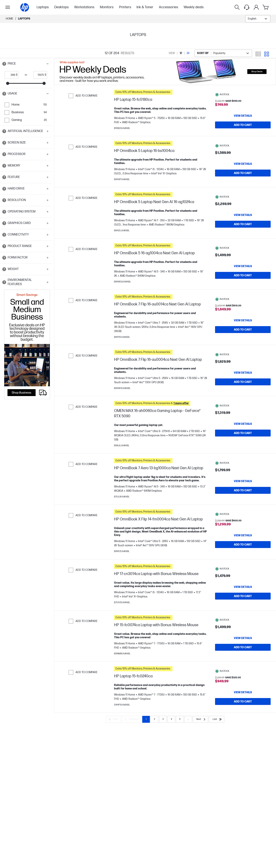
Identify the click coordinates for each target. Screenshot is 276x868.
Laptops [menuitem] (43, 7)
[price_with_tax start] (10, 75)
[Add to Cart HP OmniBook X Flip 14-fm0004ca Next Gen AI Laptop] (243, 556)
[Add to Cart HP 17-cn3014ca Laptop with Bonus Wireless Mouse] (243, 608)
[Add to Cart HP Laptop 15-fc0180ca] (243, 125)
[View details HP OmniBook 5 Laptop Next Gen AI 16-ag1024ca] (243, 219)
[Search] (237, 7)
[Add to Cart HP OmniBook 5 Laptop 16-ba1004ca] (243, 175)
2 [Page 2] (154, 736)
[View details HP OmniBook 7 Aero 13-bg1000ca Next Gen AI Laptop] (243, 491)
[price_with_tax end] (39, 75)
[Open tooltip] (4, 64)
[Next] (200, 737)
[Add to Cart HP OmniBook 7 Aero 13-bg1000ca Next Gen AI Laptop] (243, 500)
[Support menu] (247, 7)
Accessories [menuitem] (168, 7)
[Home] (25, 7)
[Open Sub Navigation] (8, 7)
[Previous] (132, 737)
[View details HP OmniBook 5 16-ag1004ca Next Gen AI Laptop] (243, 272)
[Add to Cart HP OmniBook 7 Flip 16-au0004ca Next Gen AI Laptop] (243, 390)
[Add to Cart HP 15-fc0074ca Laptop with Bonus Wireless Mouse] (243, 661)
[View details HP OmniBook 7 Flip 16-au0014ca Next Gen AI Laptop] (243, 328)
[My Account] (256, 7)
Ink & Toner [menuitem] (145, 7)
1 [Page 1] (146, 736)
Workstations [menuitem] (84, 7)
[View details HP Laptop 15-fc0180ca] (243, 116)
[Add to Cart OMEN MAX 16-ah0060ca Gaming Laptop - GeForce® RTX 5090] (243, 443)
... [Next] (188, 736)
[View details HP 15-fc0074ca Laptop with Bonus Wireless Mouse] (243, 651)
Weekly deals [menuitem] (194, 7)
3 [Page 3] (163, 736)
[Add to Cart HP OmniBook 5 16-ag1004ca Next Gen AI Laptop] (243, 281)
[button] (26, 64)
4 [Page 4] (171, 736)
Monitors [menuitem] (107, 7)
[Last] (217, 737)
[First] (113, 737)
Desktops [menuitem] (61, 7)
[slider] (8, 83)
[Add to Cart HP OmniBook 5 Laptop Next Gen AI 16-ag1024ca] (243, 228)
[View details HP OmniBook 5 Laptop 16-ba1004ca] (243, 166)
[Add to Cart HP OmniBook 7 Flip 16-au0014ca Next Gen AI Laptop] (243, 337)
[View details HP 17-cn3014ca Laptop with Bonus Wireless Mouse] (243, 598)
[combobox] (258, 19)
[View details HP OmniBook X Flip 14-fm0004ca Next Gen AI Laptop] (243, 547)
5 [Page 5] (180, 736)
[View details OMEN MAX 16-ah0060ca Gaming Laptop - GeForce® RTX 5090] (243, 433)
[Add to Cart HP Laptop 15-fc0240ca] (243, 717)
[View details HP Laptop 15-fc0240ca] (243, 708)
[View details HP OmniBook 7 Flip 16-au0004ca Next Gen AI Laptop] (243, 380)
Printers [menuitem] (125, 7)
